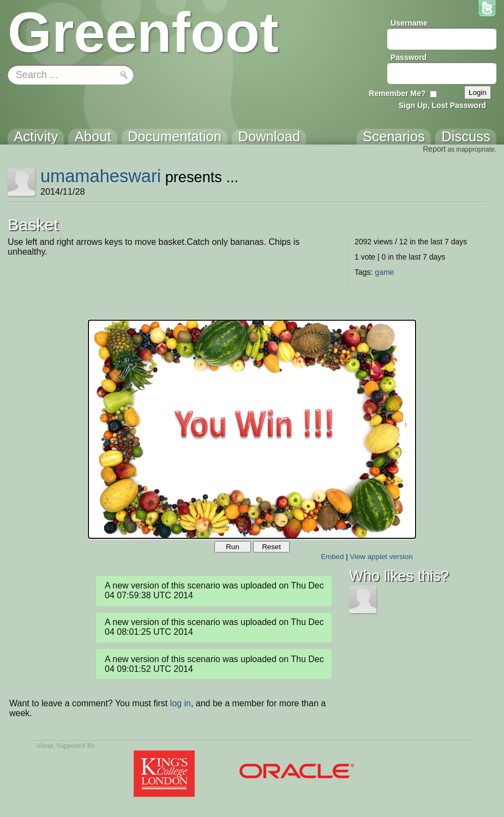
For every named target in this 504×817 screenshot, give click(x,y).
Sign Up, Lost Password (442, 105)
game (384, 272)
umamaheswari (101, 176)
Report (434, 149)
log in (181, 703)
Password (409, 57)
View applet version (381, 557)
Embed (332, 557)
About (44, 746)
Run (232, 547)
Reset (271, 547)
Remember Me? (397, 93)
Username (409, 23)
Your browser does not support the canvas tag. (252, 429)
